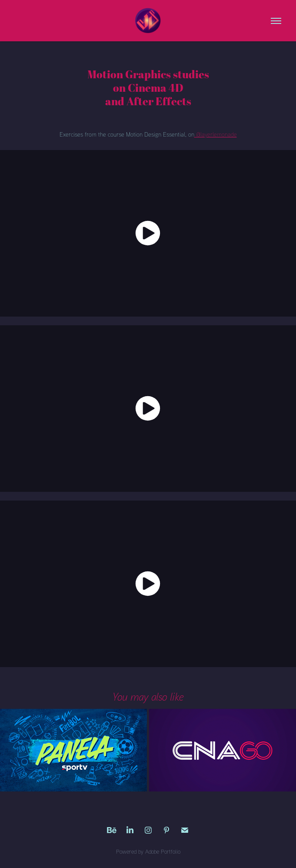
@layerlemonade (216, 134)
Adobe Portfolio (163, 851)
